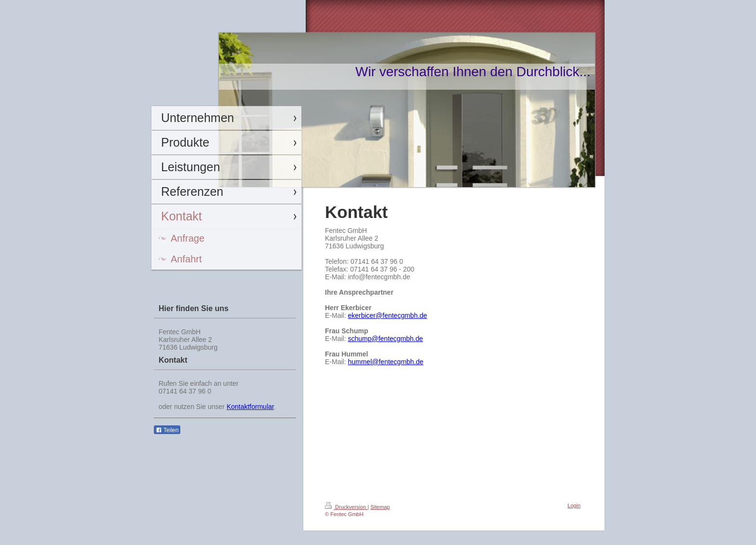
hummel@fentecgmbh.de (385, 362)
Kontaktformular (250, 407)
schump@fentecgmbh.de (385, 339)
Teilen (167, 430)
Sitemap (380, 507)
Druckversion (346, 507)
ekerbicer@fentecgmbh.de (387, 315)
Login (574, 505)
